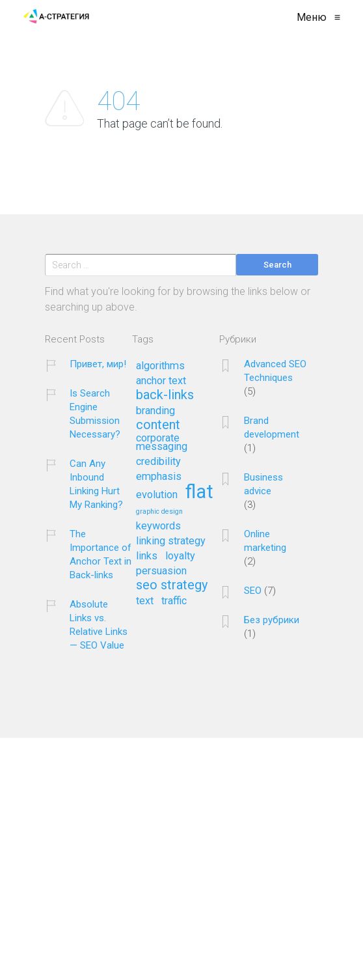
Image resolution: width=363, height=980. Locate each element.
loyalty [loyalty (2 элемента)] (180, 556)
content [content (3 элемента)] (158, 425)
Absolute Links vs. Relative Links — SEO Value (99, 625)
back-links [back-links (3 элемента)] (165, 395)
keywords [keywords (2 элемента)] (158, 526)
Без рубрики (272, 620)
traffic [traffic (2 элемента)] (174, 601)
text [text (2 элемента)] (145, 601)
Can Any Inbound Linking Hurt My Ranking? (96, 484)
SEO (253, 591)
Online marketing (265, 541)
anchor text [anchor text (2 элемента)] (161, 381)
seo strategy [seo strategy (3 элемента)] (172, 585)
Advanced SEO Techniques (275, 371)
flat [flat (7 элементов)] (199, 493)
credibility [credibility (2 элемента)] (158, 462)
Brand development (272, 427)
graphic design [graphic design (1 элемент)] (159, 512)
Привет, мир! (98, 364)
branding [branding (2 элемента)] (155, 411)
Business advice (263, 484)
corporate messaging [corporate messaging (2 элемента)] (162, 442)
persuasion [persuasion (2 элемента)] (161, 571)
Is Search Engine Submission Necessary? (95, 414)
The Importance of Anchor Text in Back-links (101, 554)
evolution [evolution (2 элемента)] (157, 495)
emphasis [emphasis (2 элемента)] (159, 477)
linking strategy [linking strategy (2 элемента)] (171, 541)
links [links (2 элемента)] (147, 556)
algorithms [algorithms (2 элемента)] (160, 366)
